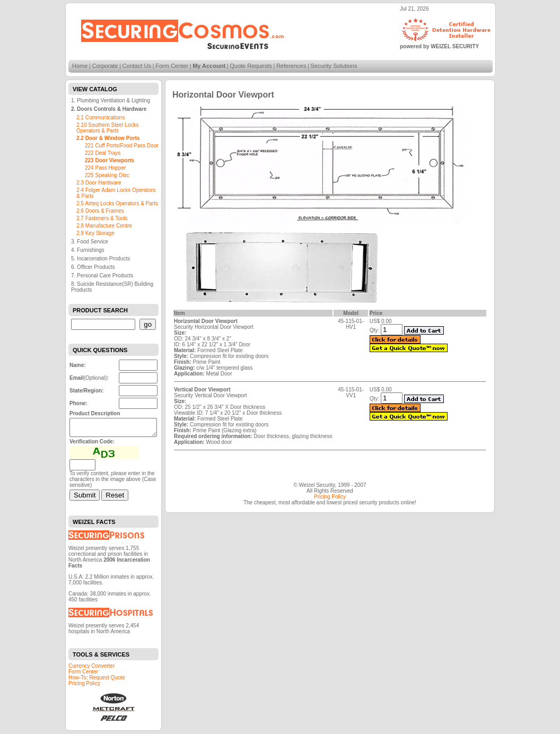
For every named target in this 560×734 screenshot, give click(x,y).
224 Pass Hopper (105, 168)
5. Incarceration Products (100, 259)
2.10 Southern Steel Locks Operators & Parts (107, 128)
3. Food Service (90, 242)
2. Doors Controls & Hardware (109, 109)
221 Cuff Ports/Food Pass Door (122, 146)
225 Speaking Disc (107, 175)
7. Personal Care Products (102, 276)
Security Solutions (334, 66)
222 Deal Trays (103, 153)
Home (80, 66)
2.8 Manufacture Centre (104, 226)
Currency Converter (91, 669)
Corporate (105, 66)
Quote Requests (251, 66)
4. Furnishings (88, 250)
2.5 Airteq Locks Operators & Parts (117, 203)
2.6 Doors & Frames (100, 211)
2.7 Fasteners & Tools (102, 218)
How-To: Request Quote (97, 681)
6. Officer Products (93, 267)
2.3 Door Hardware (99, 183)
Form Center (172, 66)
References (291, 66)
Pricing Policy (84, 687)
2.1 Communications (100, 117)
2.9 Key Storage (95, 233)
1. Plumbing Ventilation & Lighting (111, 101)
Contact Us (137, 66)
